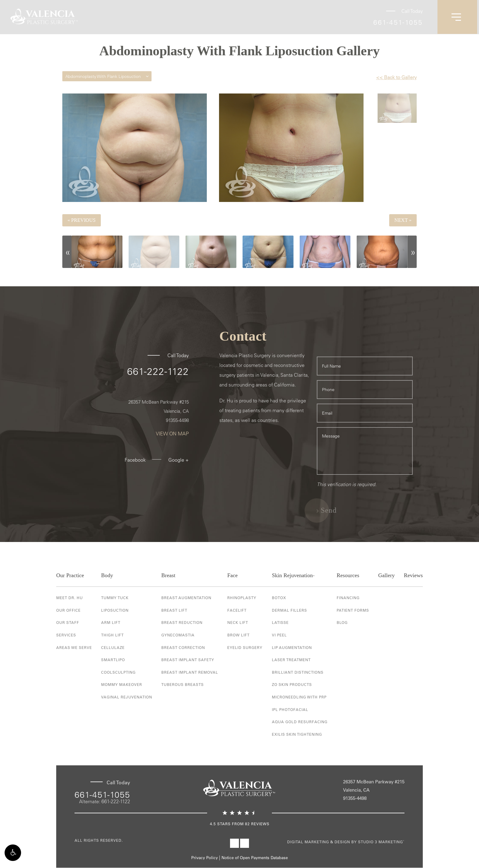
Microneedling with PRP (299, 697)
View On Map (172, 434)
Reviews (413, 576)
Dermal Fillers (289, 610)
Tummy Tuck (115, 598)
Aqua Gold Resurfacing (300, 722)
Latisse (280, 623)
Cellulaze (113, 647)
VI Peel (279, 635)
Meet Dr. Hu (69, 598)
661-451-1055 (398, 22)
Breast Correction (183, 647)
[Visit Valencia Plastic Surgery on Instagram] (245, 843)
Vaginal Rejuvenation (127, 697)
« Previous (82, 220)
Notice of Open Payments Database (255, 858)
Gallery (386, 576)
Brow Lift (238, 635)
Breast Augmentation (186, 598)
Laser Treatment (291, 660)
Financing (348, 598)
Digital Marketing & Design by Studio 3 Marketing (346, 842)
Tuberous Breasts (183, 685)
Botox (279, 598)
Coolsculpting (118, 672)
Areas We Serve (74, 647)
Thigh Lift (112, 635)
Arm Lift (111, 623)
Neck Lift (238, 623)
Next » (403, 220)
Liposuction (115, 610)
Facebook (135, 460)
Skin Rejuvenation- (293, 576)
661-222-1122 (158, 372)
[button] (13, 855)
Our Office (68, 610)
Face (232, 576)
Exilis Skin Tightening (297, 734)
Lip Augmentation (292, 647)
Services (66, 635)
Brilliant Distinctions (298, 672)
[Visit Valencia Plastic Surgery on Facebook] (234, 843)
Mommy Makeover (122, 685)
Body (107, 576)
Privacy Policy (205, 858)
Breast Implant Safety (188, 660)
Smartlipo (113, 660)
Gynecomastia (178, 635)
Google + (179, 460)
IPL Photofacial (290, 709)
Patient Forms (353, 610)
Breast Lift (174, 610)
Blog (342, 623)
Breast (168, 576)
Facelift (237, 610)
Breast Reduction (182, 623)
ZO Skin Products (292, 685)
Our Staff (68, 623)
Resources (348, 576)
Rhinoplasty (242, 598)
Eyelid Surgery (245, 647)
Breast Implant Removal (190, 672)
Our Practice (70, 576)
